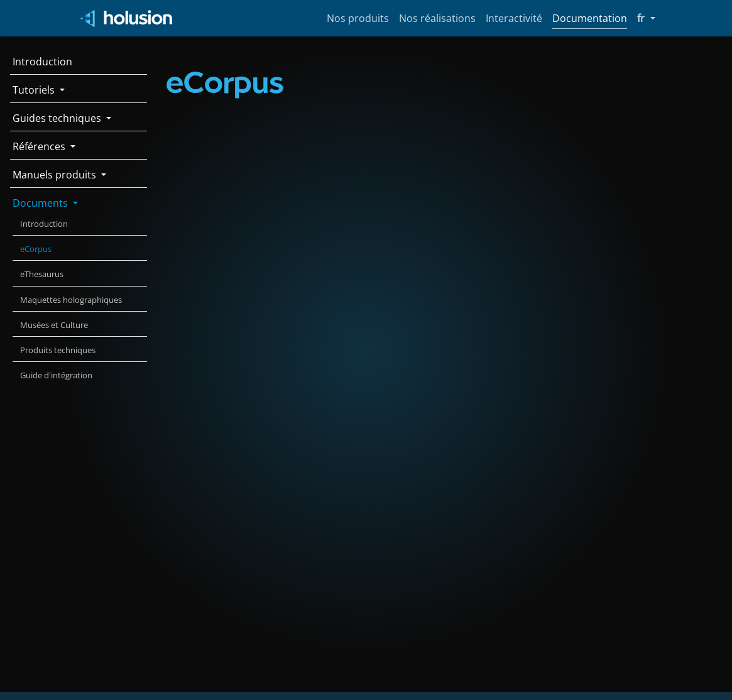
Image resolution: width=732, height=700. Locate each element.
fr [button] (646, 18)
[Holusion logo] (127, 19)
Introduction (42, 62)
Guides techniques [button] (58, 118)
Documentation (590, 18)
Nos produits (358, 18)
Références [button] (40, 146)
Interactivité (514, 18)
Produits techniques (58, 350)
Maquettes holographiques (71, 300)
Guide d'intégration (56, 375)
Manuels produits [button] (56, 175)
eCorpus (36, 249)
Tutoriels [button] (35, 90)
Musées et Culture (54, 325)
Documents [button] (41, 203)
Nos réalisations (437, 18)
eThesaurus (42, 274)
